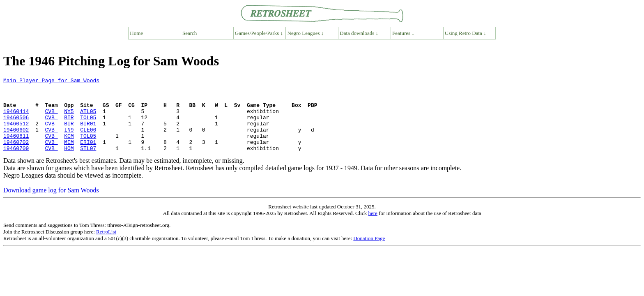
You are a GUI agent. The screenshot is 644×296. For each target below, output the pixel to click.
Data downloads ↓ (359, 33)
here (373, 228)
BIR (69, 126)
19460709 (16, 163)
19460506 (16, 126)
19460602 (16, 141)
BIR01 (88, 133)
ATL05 (88, 118)
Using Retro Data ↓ (466, 33)
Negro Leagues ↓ (306, 33)
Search (190, 33)
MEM (69, 155)
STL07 (88, 163)
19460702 (16, 155)
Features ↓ (403, 33)
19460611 (16, 148)
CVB (51, 118)
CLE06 (88, 141)
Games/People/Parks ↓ (259, 33)
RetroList (106, 246)
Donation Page (369, 253)
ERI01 (88, 155)
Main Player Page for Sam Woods (51, 81)
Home (136, 33)
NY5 (69, 118)
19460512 (16, 133)
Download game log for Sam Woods (51, 205)
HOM (69, 163)
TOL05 (88, 126)
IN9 (69, 141)
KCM (69, 148)
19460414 (16, 118)
